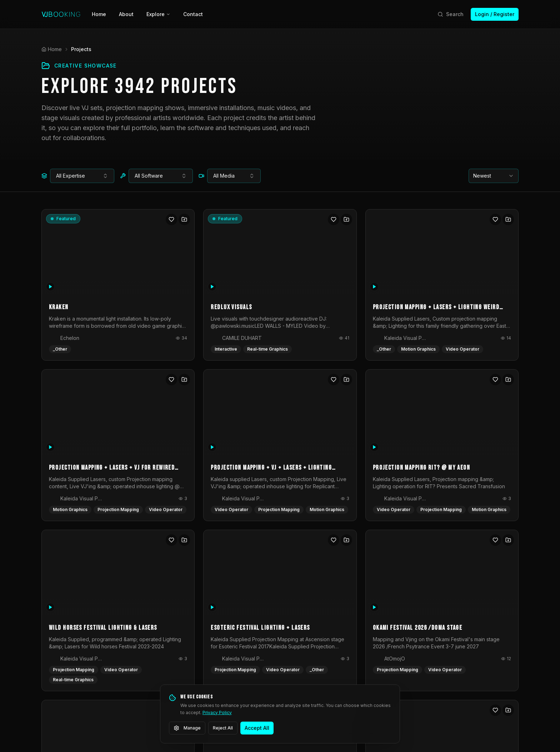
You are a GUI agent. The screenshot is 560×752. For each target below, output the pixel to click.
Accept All (257, 728)
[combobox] (82, 176)
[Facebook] (49, 664)
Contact (193, 14)
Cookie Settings (502, 719)
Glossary (214, 663)
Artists (211, 612)
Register (269, 612)
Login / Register (495, 14)
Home (99, 14)
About (126, 14)
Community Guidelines (448, 719)
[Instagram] (69, 664)
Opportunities (220, 637)
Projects (214, 625)
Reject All (223, 728)
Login (265, 625)
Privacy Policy (217, 713)
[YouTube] (109, 664)
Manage (187, 728)
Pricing (267, 637)
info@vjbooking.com (66, 647)
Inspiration (216, 650)
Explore (158, 14)
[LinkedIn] (89, 664)
